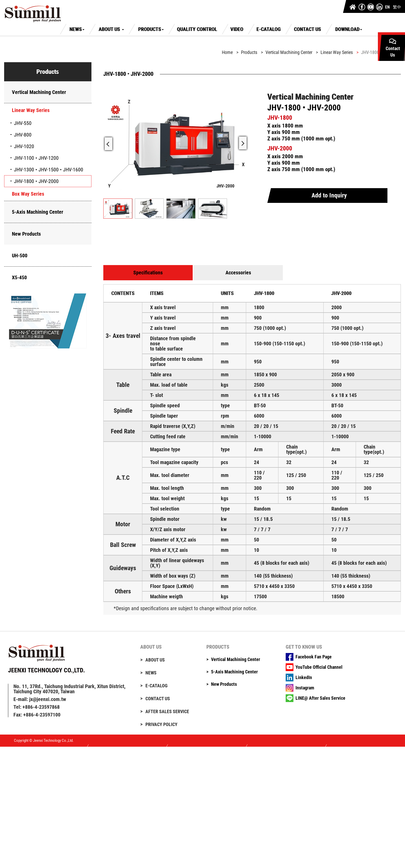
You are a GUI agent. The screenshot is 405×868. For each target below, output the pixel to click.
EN (387, 7)
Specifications (148, 273)
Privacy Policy (161, 724)
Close (5, 749)
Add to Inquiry (329, 195)
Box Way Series (28, 194)
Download (349, 29)
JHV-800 (23, 135)
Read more (11, 791)
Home (227, 52)
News (77, 29)
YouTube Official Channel (319, 667)
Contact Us (307, 29)
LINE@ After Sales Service (320, 698)
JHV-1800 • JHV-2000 (36, 181)
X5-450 (19, 277)
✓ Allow (8, 758)
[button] (243, 143)
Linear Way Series (31, 110)
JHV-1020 (24, 146)
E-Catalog (269, 29)
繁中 (397, 7)
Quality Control (197, 29)
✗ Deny (7, 763)
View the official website (48, 791)
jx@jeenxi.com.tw (48, 699)
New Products (26, 234)
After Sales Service (167, 712)
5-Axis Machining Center (38, 212)
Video (237, 29)
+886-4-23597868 (41, 707)
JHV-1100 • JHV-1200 (36, 158)
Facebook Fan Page (314, 657)
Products (151, 29)
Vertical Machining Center (39, 92)
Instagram (305, 688)
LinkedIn (304, 678)
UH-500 (20, 256)
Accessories (238, 273)
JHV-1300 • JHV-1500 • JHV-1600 (49, 170)
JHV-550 (23, 123)
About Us (111, 29)
